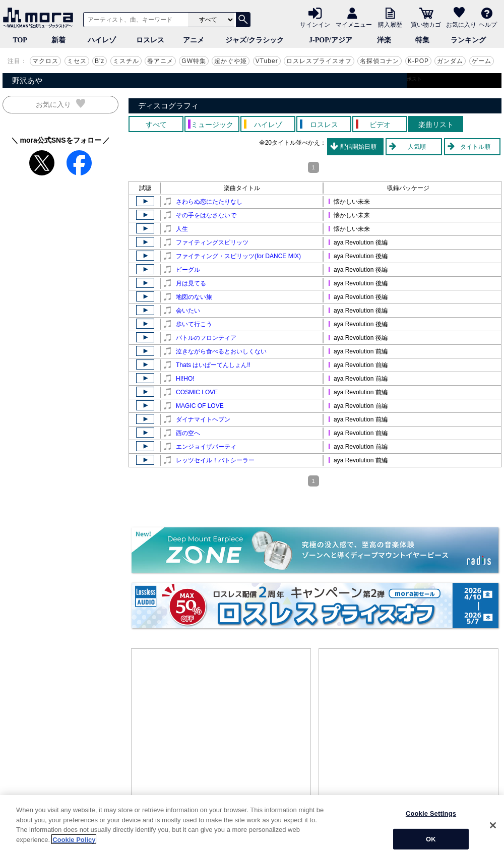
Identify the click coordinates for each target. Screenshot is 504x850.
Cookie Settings (431, 836)
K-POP (418, 61)
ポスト (414, 79)
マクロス (45, 61)
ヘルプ (488, 24)
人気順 (417, 147)
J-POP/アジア (331, 40)
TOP (20, 40)
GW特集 (194, 61)
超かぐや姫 (231, 61)
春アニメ (160, 61)
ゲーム (482, 61)
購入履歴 (390, 24)
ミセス (77, 61)
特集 (422, 40)
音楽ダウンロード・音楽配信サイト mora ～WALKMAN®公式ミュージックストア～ (40, 18)
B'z (100, 61)
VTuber (267, 61)
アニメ (194, 40)
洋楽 (384, 40)
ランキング (468, 40)
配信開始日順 (358, 147)
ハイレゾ (102, 40)
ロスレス (150, 40)
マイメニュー (354, 24)
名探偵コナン (380, 61)
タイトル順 (475, 147)
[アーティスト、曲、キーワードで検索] (134, 20)
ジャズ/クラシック (255, 40)
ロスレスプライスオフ (319, 61)
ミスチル (126, 61)
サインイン (315, 24)
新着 (58, 40)
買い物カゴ (426, 24)
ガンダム (450, 61)
